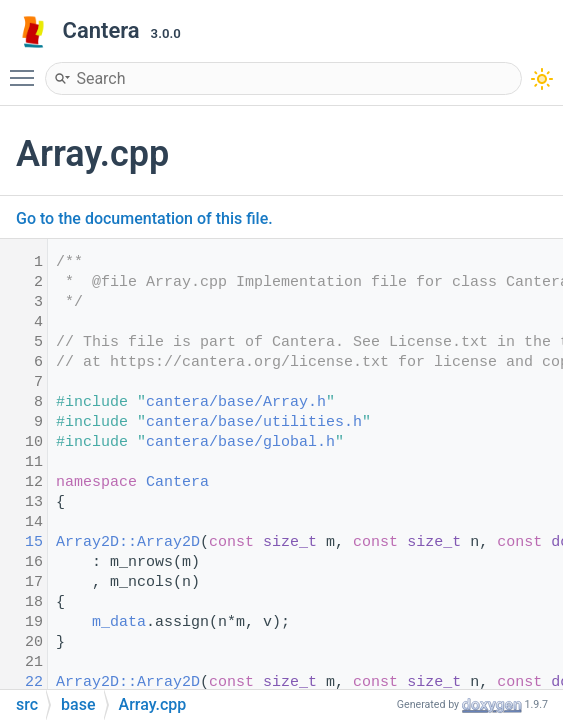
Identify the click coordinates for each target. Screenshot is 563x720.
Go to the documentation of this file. (144, 218)
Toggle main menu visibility (27, 69)
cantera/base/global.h (240, 442)
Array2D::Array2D (128, 542)
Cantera (177, 482)
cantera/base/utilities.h (254, 422)
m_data (119, 622)
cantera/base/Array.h (236, 402)
